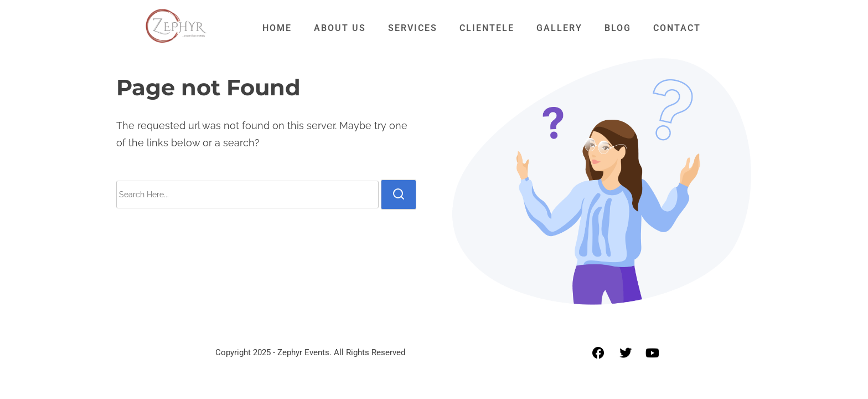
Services (413, 28)
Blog (618, 28)
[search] (399, 195)
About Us (340, 28)
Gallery (559, 28)
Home (277, 28)
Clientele (487, 28)
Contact (677, 28)
